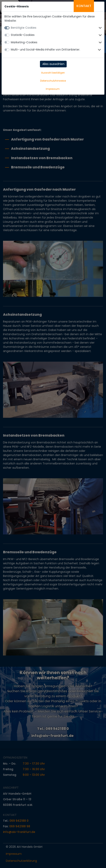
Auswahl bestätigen (53, 73)
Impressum (53, 89)
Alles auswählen (53, 64)
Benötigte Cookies (24, 28)
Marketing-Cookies (24, 42)
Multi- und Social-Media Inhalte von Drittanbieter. (45, 50)
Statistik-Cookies (23, 35)
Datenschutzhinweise (53, 81)
